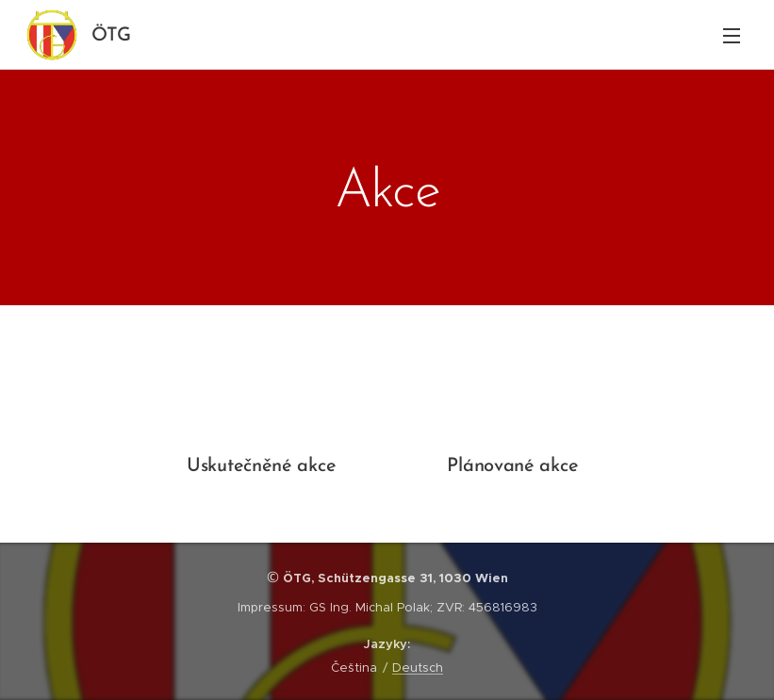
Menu (732, 36)
